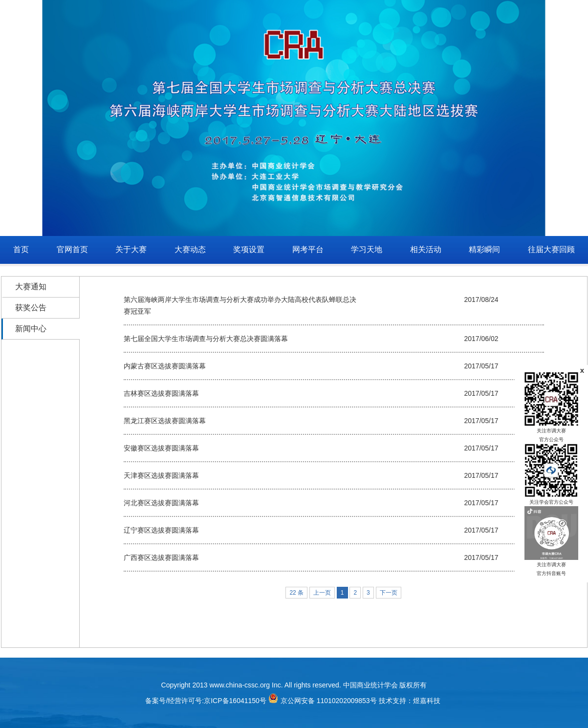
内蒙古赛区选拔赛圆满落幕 (165, 366)
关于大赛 (131, 249)
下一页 (389, 593)
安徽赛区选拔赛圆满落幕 (161, 448)
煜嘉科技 (427, 701)
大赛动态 (190, 249)
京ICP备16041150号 (235, 701)
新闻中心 (31, 329)
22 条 (296, 593)
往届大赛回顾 (551, 249)
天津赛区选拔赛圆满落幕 (161, 475)
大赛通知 (31, 287)
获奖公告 (31, 308)
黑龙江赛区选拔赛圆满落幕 (165, 421)
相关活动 (426, 249)
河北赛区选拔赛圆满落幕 (161, 503)
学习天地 (367, 249)
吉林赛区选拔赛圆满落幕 (161, 393)
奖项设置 (249, 249)
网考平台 (308, 249)
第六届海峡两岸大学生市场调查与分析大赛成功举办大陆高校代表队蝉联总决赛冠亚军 (240, 305)
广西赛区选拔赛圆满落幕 (161, 557)
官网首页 (72, 249)
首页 (21, 249)
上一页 (322, 593)
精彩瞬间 (484, 249)
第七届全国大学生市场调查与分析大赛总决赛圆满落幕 (206, 339)
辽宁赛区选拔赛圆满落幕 (161, 530)
